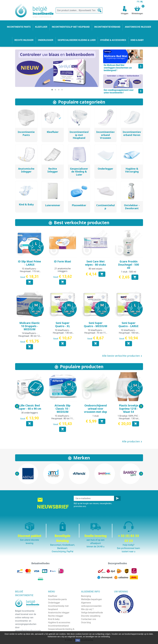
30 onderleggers (30, 413)
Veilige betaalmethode (92, 613)
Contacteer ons (89, 619)
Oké (78, 640)
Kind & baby (54, 619)
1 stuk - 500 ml (129, 272)
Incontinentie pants (57, 599)
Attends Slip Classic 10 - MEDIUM (62, 409)
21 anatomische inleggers (63, 270)
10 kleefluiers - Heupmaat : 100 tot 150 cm (129, 333)
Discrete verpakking (91, 616)
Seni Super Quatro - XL (63, 325)
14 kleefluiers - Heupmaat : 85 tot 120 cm (30, 336)
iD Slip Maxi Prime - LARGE (29, 263)
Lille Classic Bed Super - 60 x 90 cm (29, 407)
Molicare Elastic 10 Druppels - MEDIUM (30, 326)
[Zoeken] (79, 10)
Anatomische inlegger (59, 613)
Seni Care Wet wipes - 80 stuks (96, 263)
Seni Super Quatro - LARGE (129, 325)
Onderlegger (54, 603)
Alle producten (133, 442)
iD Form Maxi (62, 261)
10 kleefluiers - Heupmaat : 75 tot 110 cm (96, 333)
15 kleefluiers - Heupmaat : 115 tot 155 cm (30, 271)
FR (138, 2)
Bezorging (86, 596)
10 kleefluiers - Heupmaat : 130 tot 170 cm (63, 333)
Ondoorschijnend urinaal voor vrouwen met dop (96, 409)
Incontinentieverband (58, 626)
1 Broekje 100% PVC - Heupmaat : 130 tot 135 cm (129, 418)
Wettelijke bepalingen (92, 599)
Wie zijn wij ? (87, 609)
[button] (52, 90)
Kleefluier (53, 596)
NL (142, 2)
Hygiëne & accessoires (59, 622)
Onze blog (86, 622)
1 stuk (96, 416)
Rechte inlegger (56, 616)
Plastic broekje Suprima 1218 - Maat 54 (129, 409)
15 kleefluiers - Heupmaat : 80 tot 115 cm (63, 418)
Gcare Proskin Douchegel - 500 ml (129, 265)
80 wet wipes (96, 269)
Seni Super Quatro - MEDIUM (96, 325)
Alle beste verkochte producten (123, 356)
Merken (82, 458)
